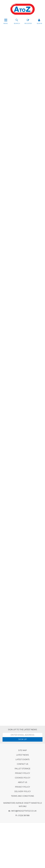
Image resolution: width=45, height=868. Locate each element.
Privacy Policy (22, 773)
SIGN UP (23, 739)
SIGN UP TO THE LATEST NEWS (22, 730)
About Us (23, 782)
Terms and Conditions (22, 796)
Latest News (22, 755)
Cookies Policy (23, 778)
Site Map (22, 750)
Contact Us (23, 764)
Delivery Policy (23, 791)
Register (28, 21)
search (17, 21)
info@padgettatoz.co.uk (23, 811)
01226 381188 (22, 815)
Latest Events (22, 759)
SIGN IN (39, 21)
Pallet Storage (22, 769)
